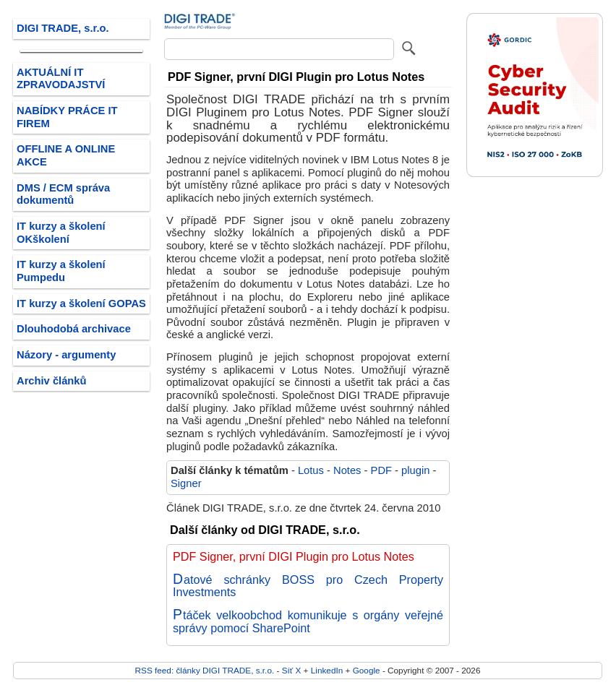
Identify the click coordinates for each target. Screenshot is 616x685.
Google (367, 670)
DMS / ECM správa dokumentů (63, 194)
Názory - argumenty (66, 355)
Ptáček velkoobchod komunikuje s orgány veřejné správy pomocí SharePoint (308, 621)
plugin (415, 470)
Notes (347, 470)
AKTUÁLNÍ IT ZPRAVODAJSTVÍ (61, 79)
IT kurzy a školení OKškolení (61, 233)
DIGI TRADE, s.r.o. (63, 28)
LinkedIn (327, 670)
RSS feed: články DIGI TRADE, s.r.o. (205, 670)
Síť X (292, 670)
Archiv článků (52, 381)
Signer (186, 483)
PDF (381, 470)
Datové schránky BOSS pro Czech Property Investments (308, 586)
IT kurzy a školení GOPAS (81, 303)
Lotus (311, 470)
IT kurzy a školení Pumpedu (61, 271)
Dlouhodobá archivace (74, 329)
